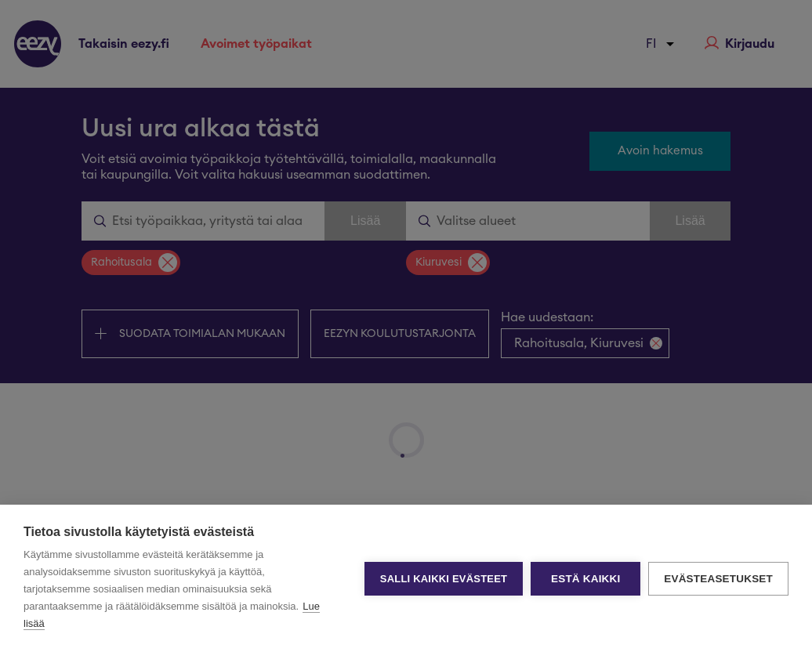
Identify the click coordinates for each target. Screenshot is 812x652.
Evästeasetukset (718, 579)
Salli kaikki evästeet (444, 579)
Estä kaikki (585, 579)
